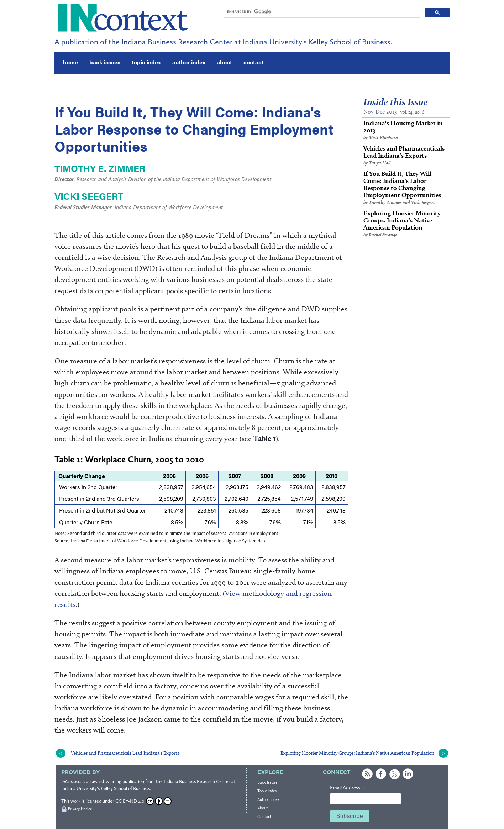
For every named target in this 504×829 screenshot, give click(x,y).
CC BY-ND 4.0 (143, 801)
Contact (264, 817)
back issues (105, 62)
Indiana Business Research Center (197, 781)
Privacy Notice (80, 809)
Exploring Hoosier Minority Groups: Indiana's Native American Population (406, 224)
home (70, 62)
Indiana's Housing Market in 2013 (406, 130)
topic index (146, 62)
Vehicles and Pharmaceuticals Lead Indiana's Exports (406, 155)
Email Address (347, 788)
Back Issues (267, 782)
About (262, 808)
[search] (321, 12)
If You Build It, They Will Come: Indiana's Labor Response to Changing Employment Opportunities (406, 188)
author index (189, 62)
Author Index (268, 799)
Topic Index (267, 791)
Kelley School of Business (125, 789)
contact (254, 62)
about (224, 62)
